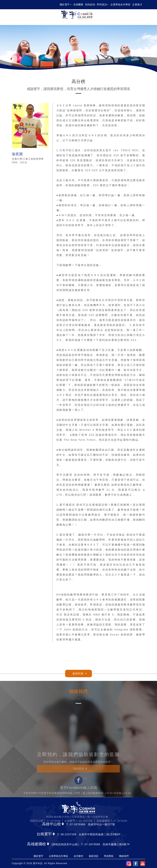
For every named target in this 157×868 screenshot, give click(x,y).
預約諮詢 (90, 5)
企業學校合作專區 (120, 5)
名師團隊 (78, 5)
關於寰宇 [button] (65, 5)
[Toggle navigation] (143, 15)
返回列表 (78, 674)
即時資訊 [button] (102, 5)
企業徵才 (137, 5)
